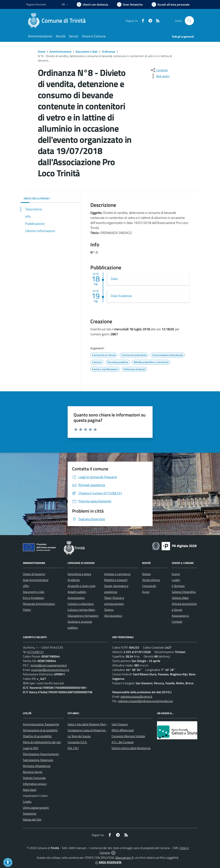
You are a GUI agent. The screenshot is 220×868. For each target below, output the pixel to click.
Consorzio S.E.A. (77, 742)
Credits (27, 802)
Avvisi (146, 592)
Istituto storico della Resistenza (131, 748)
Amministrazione (60, 52)
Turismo (109, 610)
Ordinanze (109, 52)
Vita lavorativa (113, 616)
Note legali (30, 790)
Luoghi (176, 580)
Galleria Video (180, 598)
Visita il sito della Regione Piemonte (90, 724)
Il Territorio (178, 586)
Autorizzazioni (76, 598)
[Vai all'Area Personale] (171, 4)
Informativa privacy (35, 784)
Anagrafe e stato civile (81, 586)
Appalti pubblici (77, 592)
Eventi (176, 574)
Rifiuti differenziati (123, 730)
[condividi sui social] (159, 70)
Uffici (26, 586)
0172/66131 (36, 652)
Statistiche (30, 814)
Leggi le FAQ (31, 748)
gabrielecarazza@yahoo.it (136, 697)
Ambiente (74, 580)
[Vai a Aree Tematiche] (130, 4)
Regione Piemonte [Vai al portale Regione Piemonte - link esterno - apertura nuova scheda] (36, 4)
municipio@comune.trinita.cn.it (50, 670)
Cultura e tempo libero (81, 610)
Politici (27, 610)
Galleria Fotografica (184, 592)
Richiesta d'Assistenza (37, 766)
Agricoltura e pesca (79, 574)
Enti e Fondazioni (34, 598)
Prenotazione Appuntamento (41, 754)
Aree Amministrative (36, 580)
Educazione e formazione (83, 616)
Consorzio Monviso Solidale (128, 736)
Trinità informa (151, 580)
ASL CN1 (73, 748)
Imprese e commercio (117, 574)
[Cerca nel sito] (189, 21)
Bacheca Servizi (33, 772)
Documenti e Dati (87, 52)
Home (42, 52)
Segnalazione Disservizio (38, 760)
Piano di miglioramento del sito (42, 742)
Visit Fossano (120, 724)
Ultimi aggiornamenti (36, 808)
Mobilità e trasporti (116, 580)
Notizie (146, 574)
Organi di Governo (34, 574)
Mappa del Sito (32, 819)
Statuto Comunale (34, 778)
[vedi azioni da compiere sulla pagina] (160, 76)
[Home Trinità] (58, 21)
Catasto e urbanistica (81, 604)
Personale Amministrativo (39, 604)
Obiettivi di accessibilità (37, 736)
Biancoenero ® (125, 858)
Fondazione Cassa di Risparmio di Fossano (93, 730)
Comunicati (149, 586)
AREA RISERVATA (108, 862)
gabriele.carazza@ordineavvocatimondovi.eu (145, 701)
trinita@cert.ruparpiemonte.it (49, 665)
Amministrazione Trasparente (41, 724)
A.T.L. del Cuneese (123, 742)
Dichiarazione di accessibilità (40, 730)
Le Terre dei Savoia (79, 736)
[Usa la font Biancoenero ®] (92, 4)
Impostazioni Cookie (35, 796)
